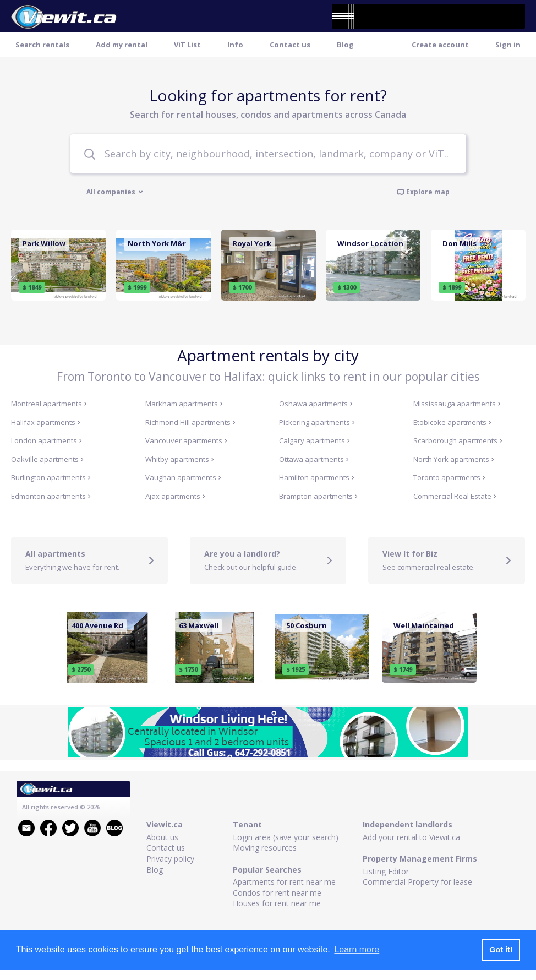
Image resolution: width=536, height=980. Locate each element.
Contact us (290, 45)
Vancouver (186, 440)
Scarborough (458, 440)
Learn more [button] (357, 949)
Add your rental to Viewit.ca (411, 837)
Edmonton (51, 496)
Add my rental (122, 45)
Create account (440, 45)
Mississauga (457, 404)
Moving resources (265, 848)
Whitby (180, 459)
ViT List (187, 45)
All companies (115, 192)
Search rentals (42, 45)
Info (235, 45)
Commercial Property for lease (417, 882)
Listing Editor (386, 871)
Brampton (318, 496)
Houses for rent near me (277, 903)
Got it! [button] (501, 950)
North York (454, 459)
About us (162, 837)
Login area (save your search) (286, 837)
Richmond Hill (190, 422)
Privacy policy (170, 859)
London (47, 440)
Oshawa (316, 404)
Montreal (49, 404)
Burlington (51, 477)
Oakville (47, 459)
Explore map (423, 192)
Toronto (449, 477)
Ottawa (314, 459)
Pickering (317, 422)
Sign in (508, 45)
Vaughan (183, 477)
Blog (345, 45)
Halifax (46, 422)
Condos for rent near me (277, 893)
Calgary (315, 440)
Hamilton (317, 477)
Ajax (175, 496)
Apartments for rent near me (284, 882)
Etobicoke (452, 422)
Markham (184, 404)
